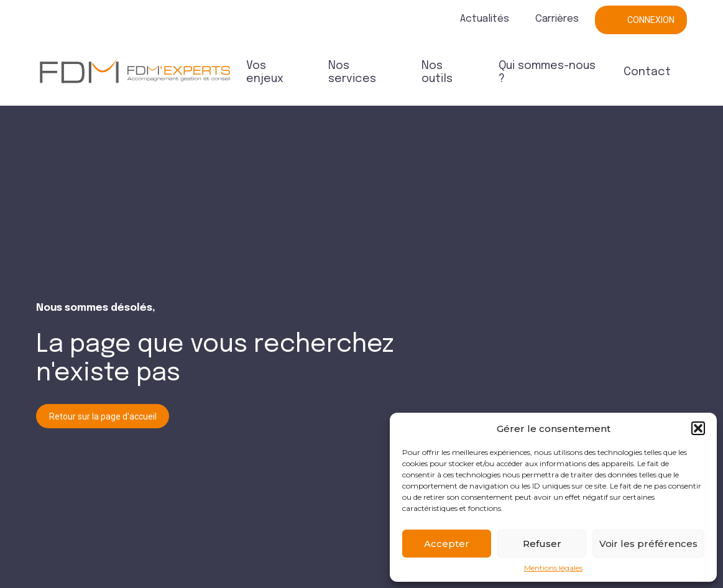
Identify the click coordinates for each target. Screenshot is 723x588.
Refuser (542, 544)
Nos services (352, 72)
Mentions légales (553, 568)
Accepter (447, 544)
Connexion (651, 20)
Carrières (557, 19)
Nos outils (437, 72)
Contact (647, 72)
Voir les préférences (648, 544)
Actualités (485, 19)
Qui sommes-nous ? (547, 72)
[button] (698, 428)
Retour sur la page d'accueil (103, 416)
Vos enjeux (265, 72)
